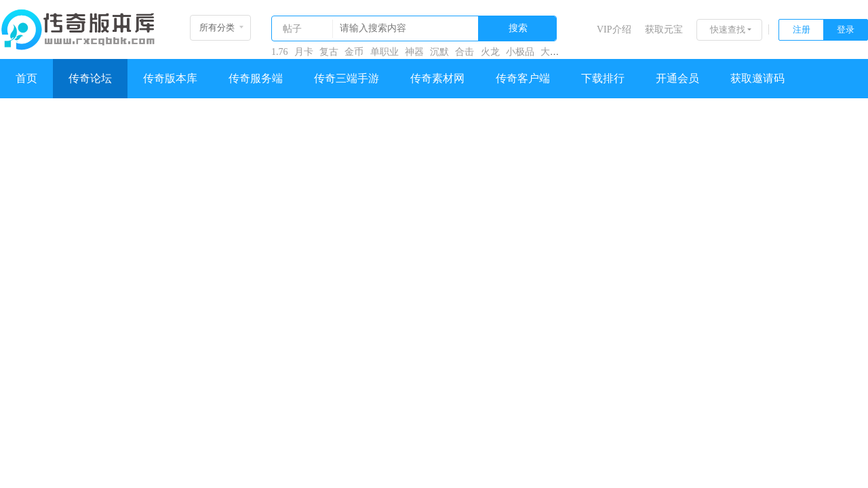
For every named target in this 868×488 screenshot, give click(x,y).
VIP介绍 (614, 29)
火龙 (490, 52)
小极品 (520, 52)
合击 (465, 52)
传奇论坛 (90, 78)
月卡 (304, 52)
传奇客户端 (523, 78)
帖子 (292, 29)
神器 (414, 52)
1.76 (280, 52)
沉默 (439, 52)
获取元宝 (664, 29)
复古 (329, 52)
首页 (26, 78)
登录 (846, 29)
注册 (802, 29)
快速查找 (728, 29)
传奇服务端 (256, 78)
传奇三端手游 (347, 78)
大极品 (555, 52)
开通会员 (677, 78)
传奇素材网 (437, 78)
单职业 (384, 52)
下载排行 (603, 78)
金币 (354, 52)
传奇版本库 (170, 78)
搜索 (518, 28)
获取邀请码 (757, 78)
